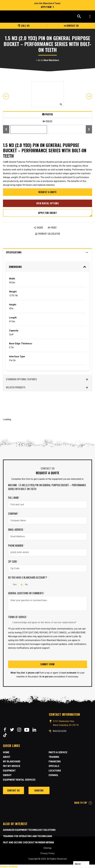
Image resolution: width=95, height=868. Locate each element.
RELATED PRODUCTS (47, 387)
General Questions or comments (27, 593)
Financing (55, 761)
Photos (48, 114)
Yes (12, 584)
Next (89, 96)
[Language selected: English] (81, 865)
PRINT (52, 228)
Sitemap (47, 848)
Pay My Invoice (12, 766)
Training (54, 757)
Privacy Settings (9, 866)
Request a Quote (48, 192)
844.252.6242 (60, 731)
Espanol (54, 775)
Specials (54, 766)
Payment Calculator (48, 234)
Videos (47, 121)
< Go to (47, 60)
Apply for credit (47, 213)
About (7, 757)
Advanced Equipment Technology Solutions (29, 830)
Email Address (17, 530)
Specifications (47, 252)
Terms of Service (18, 617)
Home (6, 752)
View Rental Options (48, 203)
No (24, 584)
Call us (24, 26)
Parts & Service (58, 752)
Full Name (14, 498)
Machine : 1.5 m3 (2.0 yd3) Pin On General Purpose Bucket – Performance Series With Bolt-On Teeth (47, 487)
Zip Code (13, 561)
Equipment (9, 771)
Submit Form (47, 664)
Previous (6, 96)
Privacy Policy (47, 853)
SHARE (38, 228)
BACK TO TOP (83, 803)
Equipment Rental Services (19, 780)
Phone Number (17, 545)
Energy (7, 775)
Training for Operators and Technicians (28, 836)
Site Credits (48, 843)
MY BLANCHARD (12, 761)
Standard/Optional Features (47, 379)
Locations (55, 771)
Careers (39, 790)
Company (14, 514)
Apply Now (46, 7)
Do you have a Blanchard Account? (28, 577)
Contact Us (71, 26)
